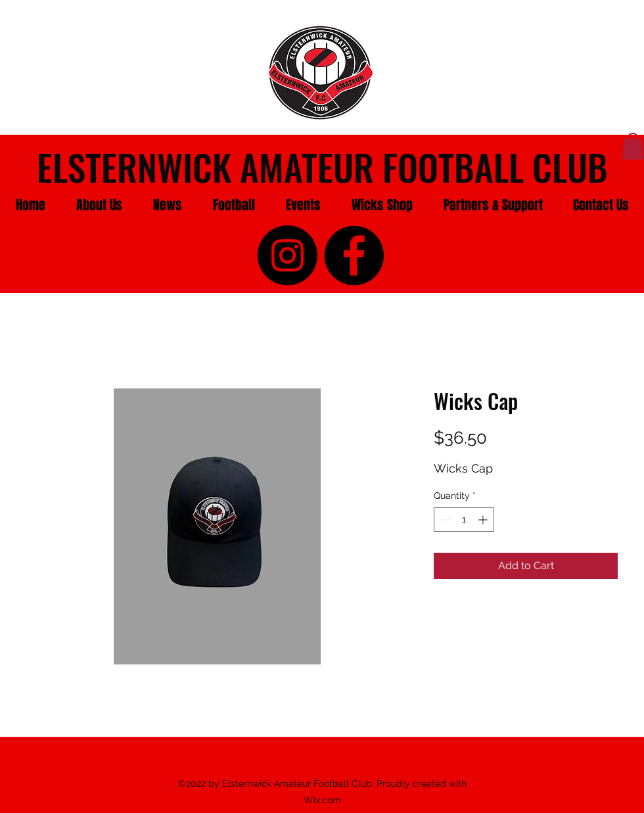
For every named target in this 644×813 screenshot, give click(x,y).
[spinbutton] (464, 520)
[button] (99, 205)
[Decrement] (444, 520)
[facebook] (354, 255)
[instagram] (287, 255)
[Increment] (484, 520)
